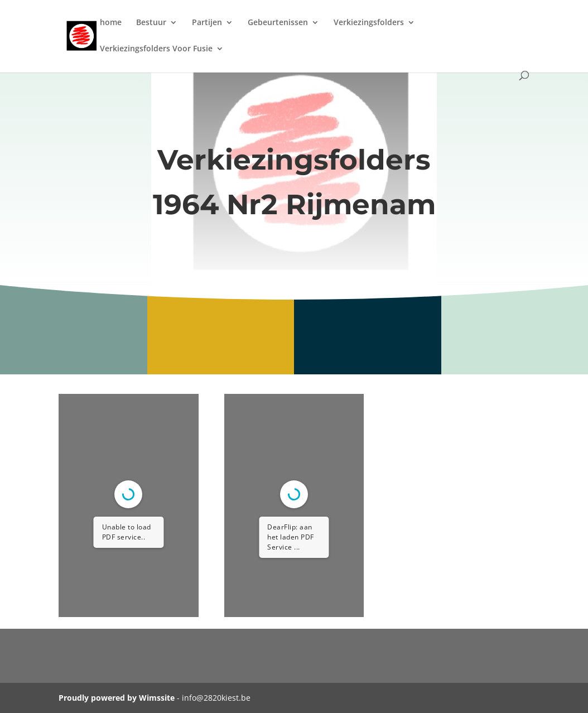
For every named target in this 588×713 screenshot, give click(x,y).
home (111, 23)
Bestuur (151, 23)
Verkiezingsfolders (369, 23)
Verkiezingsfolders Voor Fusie (156, 49)
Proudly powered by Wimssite (117, 698)
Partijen (207, 23)
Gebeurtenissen (278, 23)
